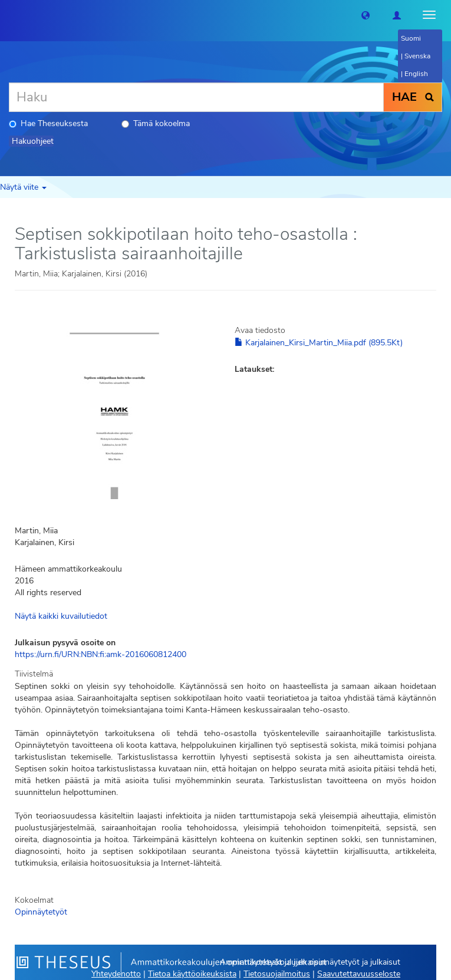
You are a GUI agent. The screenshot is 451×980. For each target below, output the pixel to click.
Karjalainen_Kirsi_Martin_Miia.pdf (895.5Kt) (319, 343)
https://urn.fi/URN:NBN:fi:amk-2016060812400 (101, 654)
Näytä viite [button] (23, 187)
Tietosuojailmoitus (277, 974)
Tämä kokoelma (156, 123)
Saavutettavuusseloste (359, 974)
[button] (366, 15)
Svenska (417, 56)
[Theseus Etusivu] (9, 15)
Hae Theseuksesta (48, 123)
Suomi (411, 38)
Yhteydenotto (116, 974)
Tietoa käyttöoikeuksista (192, 974)
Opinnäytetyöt (41, 912)
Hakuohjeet (33, 141)
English (416, 74)
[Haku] (196, 97)
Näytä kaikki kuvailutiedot (61, 616)
